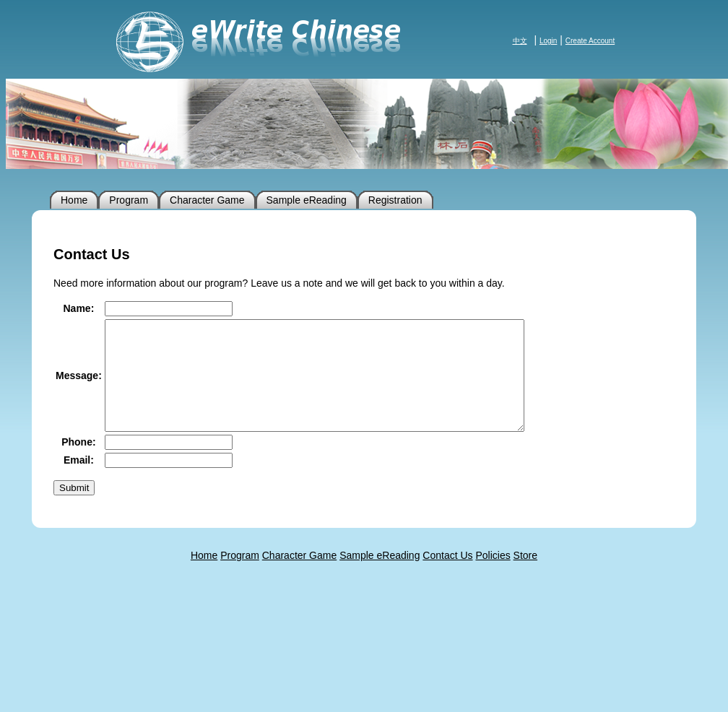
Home (74, 200)
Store (525, 577)
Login (548, 41)
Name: (79, 308)
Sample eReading (307, 200)
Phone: (78, 464)
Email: (79, 482)
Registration (395, 200)
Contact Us (447, 577)
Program (129, 200)
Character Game (207, 200)
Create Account (590, 41)
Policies (493, 577)
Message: (79, 386)
